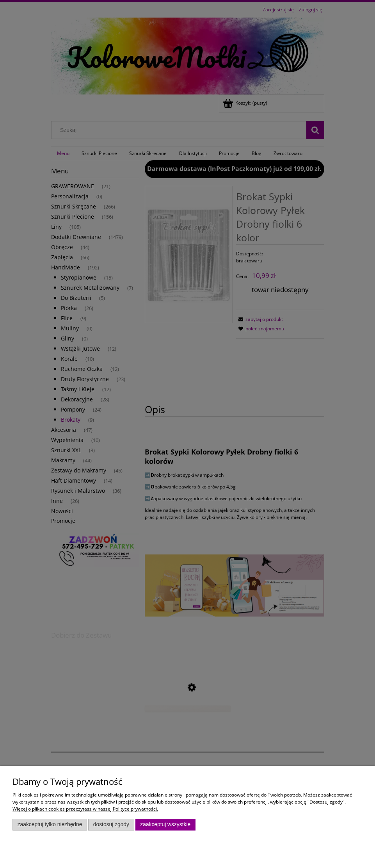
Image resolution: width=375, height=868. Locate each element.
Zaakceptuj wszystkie (165, 824)
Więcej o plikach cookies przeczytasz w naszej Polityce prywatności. (85, 809)
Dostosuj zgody (111, 824)
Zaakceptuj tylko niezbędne (50, 824)
